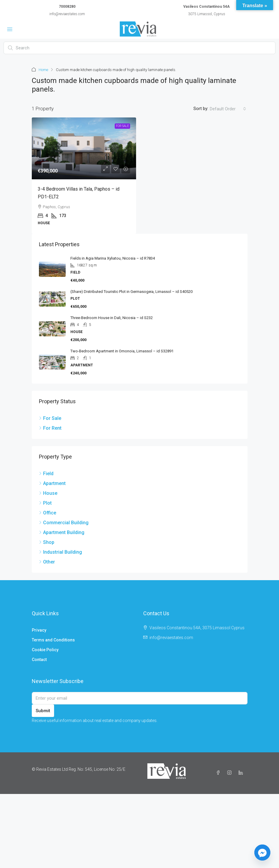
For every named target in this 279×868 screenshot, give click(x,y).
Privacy (39, 630)
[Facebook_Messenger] (262, 853)
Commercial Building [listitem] (64, 523)
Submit (43, 711)
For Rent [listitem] (50, 428)
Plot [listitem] (45, 503)
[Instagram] (231, 773)
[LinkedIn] (242, 773)
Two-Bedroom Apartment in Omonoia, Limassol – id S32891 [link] (122, 351)
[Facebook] (219, 773)
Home (43, 70)
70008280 (67, 7)
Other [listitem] (47, 562)
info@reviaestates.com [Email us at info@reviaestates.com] (171, 638)
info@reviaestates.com (67, 14)
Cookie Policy (45, 650)
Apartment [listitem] (52, 483)
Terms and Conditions (53, 640)
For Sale (122, 126)
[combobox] (228, 109)
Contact (39, 660)
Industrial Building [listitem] (60, 552)
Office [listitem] (48, 513)
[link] (84, 148)
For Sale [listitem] (50, 418)
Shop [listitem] (47, 542)
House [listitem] (48, 493)
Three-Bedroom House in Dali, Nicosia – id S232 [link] (112, 318)
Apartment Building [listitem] (62, 532)
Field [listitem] (46, 474)
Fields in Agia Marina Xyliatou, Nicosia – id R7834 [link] (113, 258)
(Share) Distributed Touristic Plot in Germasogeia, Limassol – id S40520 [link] (131, 292)
